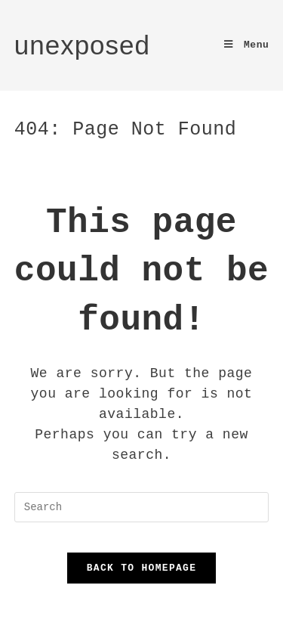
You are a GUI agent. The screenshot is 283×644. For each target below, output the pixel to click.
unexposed (82, 45)
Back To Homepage (142, 568)
